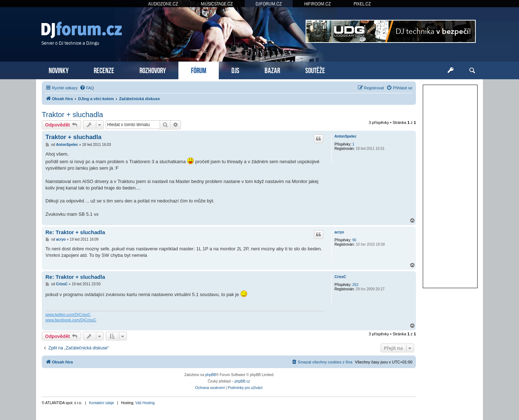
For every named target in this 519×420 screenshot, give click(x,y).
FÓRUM (199, 70)
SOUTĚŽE (315, 70)
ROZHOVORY (153, 70)
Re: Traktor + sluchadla (75, 232)
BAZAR (272, 70)
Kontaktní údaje (102, 403)
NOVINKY (59, 70)
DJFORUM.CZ (269, 4)
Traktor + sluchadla (72, 115)
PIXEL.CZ (362, 4)
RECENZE (104, 70)
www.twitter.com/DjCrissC (68, 314)
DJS (235, 70)
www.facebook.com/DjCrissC (71, 320)
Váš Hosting (145, 403)
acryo (339, 232)
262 (356, 285)
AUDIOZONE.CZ (163, 4)
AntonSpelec (345, 136)
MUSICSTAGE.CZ (217, 4)
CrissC (340, 277)
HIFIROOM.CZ (318, 4)
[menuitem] (87, 88)
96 (354, 240)
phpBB (210, 375)
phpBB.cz (242, 381)
